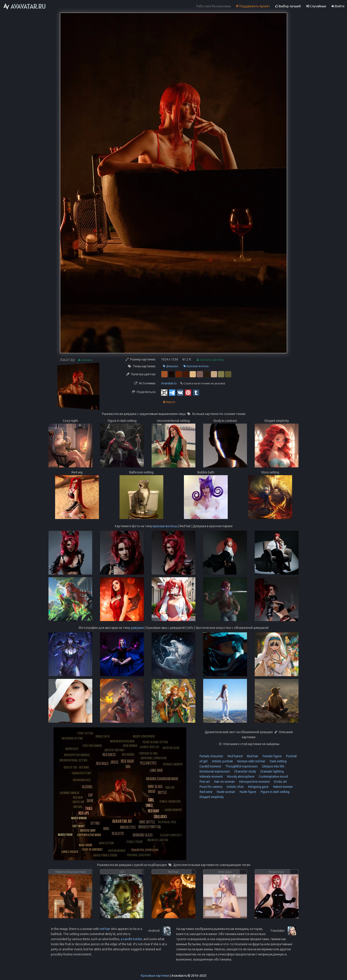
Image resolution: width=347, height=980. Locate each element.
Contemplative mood (273, 777)
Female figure (272, 756)
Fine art (205, 782)
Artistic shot (235, 787)
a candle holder (131, 939)
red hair (105, 929)
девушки (137, 628)
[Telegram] (172, 392)
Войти (338, 6)
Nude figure (248, 792)
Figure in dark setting (275, 792)
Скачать (85, 360)
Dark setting (278, 761)
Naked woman (282, 787)
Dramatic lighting (272, 771)
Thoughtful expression (241, 766)
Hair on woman (224, 782)
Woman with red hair (251, 761)
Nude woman (226, 792)
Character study (245, 771)
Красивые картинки (155, 976)
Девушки (171, 366)
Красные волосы (196, 366)
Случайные (316, 6)
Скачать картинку (210, 360)
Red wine (206, 792)
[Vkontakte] (180, 392)
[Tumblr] (196, 392)
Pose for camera (211, 787)
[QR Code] (164, 392)
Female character (211, 756)
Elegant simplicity (212, 797)
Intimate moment (211, 777)
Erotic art (280, 782)
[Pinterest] (188, 392)
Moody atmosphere (240, 777)
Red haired (235, 756)
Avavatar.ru (169, 383)
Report (169, 402)
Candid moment (210, 766)
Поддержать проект (253, 6)
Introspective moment (254, 782)
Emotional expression (215, 771)
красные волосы (165, 526)
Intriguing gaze (258, 787)
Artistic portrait (222, 761)
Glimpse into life (273, 766)
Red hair (252, 756)
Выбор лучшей (288, 6)
